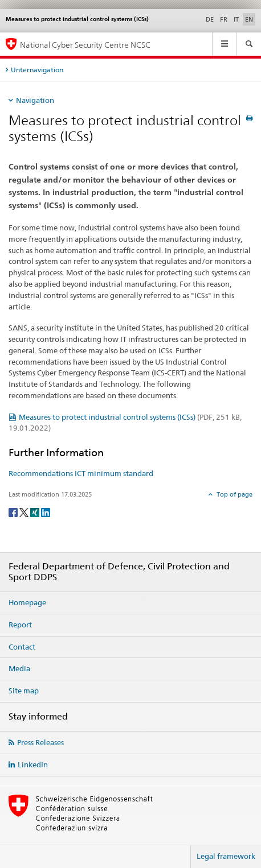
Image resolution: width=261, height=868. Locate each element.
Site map (24, 691)
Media (19, 668)
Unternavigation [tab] (37, 70)
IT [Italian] (236, 19)
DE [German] (210, 19)
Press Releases (40, 742)
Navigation (35, 100)
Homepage (27, 602)
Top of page (234, 494)
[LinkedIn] (46, 512)
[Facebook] (14, 512)
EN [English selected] (249, 19)
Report (20, 625)
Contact (22, 647)
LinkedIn (33, 764)
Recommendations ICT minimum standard (81, 473)
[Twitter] (25, 512)
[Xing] (36, 512)
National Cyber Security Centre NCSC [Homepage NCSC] (85, 45)
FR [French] (224, 19)
